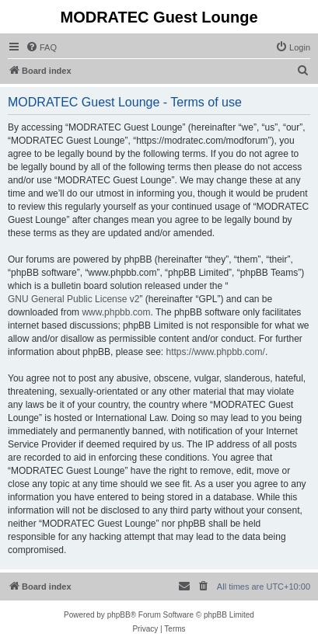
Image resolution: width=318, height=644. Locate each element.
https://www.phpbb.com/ (215, 352)
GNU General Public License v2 (73, 299)
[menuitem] (41, 47)
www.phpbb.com (116, 312)
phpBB (119, 615)
